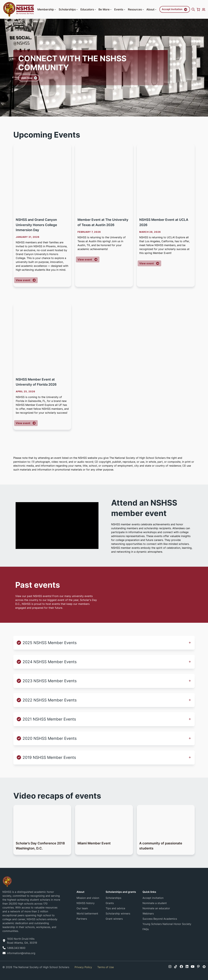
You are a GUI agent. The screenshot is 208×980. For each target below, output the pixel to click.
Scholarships (68, 9)
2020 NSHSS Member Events (50, 738)
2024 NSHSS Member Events (50, 662)
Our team (82, 908)
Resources (136, 9)
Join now (27, 80)
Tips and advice (115, 908)
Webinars (148, 914)
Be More (105, 9)
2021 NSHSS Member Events (49, 719)
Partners (82, 919)
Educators (88, 9)
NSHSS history (86, 903)
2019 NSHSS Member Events (49, 757)
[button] (55, 10)
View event (27, 280)
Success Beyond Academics (160, 919)
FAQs (146, 929)
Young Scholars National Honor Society (167, 924)
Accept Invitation (172, 9)
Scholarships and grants (121, 892)
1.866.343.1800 (16, 948)
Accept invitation (153, 898)
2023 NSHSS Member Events (50, 681)
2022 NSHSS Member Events (50, 700)
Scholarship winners (118, 914)
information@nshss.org (21, 953)
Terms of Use (106, 967)
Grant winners (114, 919)
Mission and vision (88, 898)
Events (120, 9)
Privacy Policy (83, 967)
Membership (47, 9)
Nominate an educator (156, 908)
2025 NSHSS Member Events (50, 643)
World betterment (87, 914)
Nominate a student (155, 903)
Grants (110, 903)
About (152, 9)
